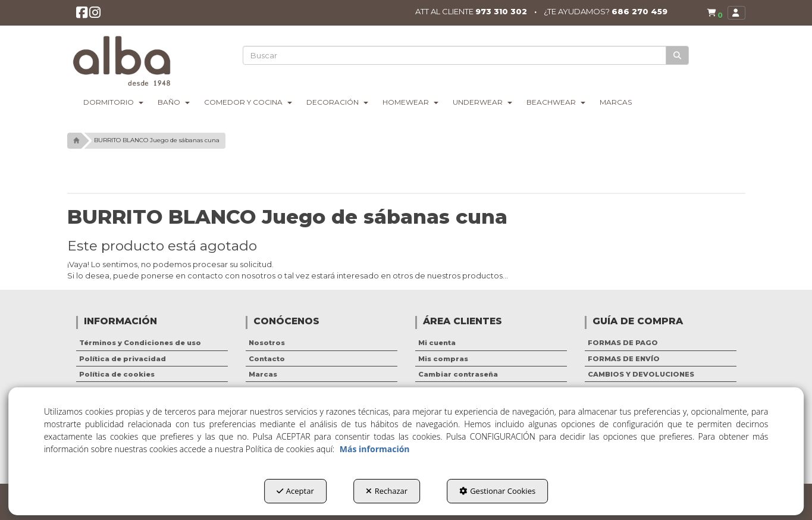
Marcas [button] (263, 374)
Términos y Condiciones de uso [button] (140, 343)
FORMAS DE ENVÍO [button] (624, 359)
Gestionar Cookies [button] (497, 491)
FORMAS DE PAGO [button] (623, 343)
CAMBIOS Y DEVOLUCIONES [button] (641, 374)
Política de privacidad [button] (123, 359)
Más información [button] (375, 449)
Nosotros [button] (267, 343)
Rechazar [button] (387, 491)
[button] (83, 16)
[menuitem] (712, 13)
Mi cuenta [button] (437, 343)
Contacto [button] (267, 359)
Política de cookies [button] (117, 374)
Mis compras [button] (443, 359)
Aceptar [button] (295, 491)
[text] (455, 55)
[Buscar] (678, 56)
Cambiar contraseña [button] (458, 374)
